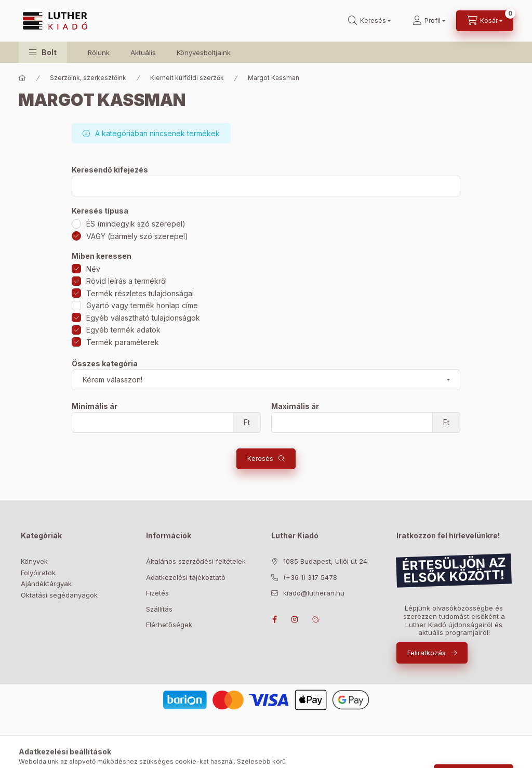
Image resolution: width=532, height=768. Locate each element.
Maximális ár (295, 406)
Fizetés (157, 593)
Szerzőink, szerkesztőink (88, 78)
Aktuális (143, 52)
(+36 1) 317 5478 (310, 577)
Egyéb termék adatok (123, 330)
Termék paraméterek (123, 342)
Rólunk (99, 52)
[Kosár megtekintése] (485, 21)
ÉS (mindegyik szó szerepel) (136, 224)
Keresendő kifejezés (110, 170)
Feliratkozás (427, 653)
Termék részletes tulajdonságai (140, 293)
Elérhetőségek (169, 625)
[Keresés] (369, 21)
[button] (43, 52)
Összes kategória (105, 364)
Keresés (260, 459)
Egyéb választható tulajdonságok (143, 318)
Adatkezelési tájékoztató (186, 577)
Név (93, 269)
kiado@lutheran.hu (314, 593)
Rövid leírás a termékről (127, 281)
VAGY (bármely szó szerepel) (137, 236)
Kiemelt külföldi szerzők (187, 78)
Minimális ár (95, 406)
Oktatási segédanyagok (59, 595)
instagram (295, 619)
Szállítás (159, 609)
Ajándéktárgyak (46, 584)
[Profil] (429, 21)
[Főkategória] (22, 78)
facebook (274, 619)
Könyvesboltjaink (204, 52)
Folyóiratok (38, 573)
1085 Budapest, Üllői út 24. (326, 561)
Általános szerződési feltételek (196, 561)
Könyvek (34, 561)
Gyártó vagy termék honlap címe (142, 305)
